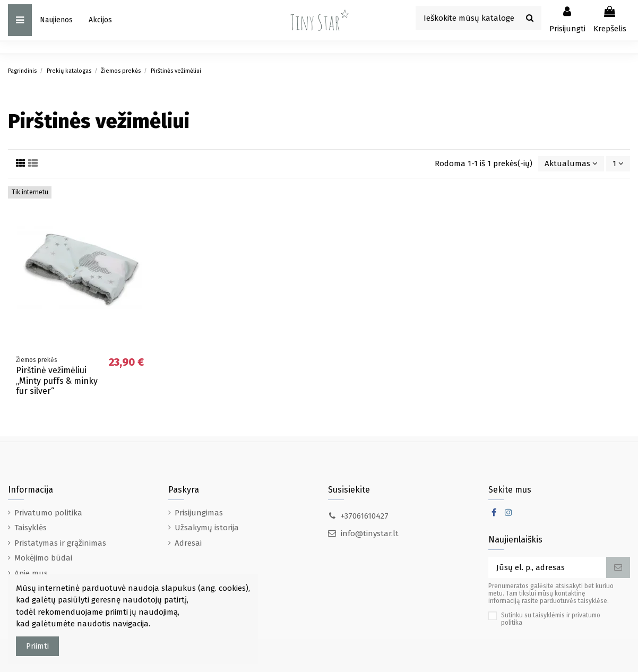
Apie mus (31, 573)
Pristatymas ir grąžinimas (60, 543)
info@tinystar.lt (370, 533)
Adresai (188, 543)
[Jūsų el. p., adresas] (547, 568)
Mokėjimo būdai (43, 558)
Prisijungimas (199, 513)
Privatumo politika (48, 513)
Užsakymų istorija (207, 528)
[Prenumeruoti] (618, 568)
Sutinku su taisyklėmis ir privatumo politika (551, 619)
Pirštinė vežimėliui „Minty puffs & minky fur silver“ (57, 380)
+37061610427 (365, 516)
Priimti (37, 646)
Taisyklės (31, 528)
